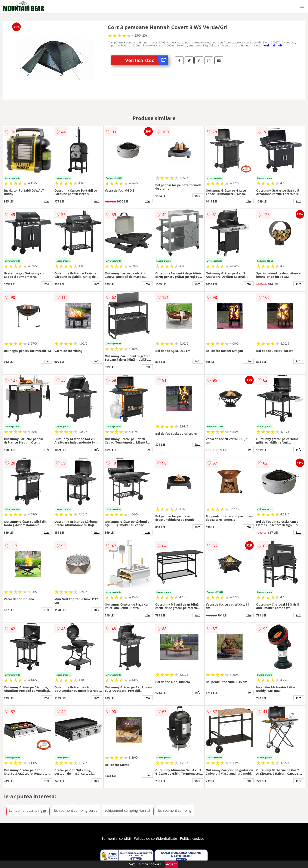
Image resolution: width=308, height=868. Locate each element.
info (46, 201)
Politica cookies (192, 838)
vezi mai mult (273, 45)
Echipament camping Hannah (128, 810)
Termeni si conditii (116, 838)
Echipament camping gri (28, 810)
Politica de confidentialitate (155, 838)
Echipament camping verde (76, 810)
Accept (171, 864)
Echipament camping (175, 810)
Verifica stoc (147, 60)
